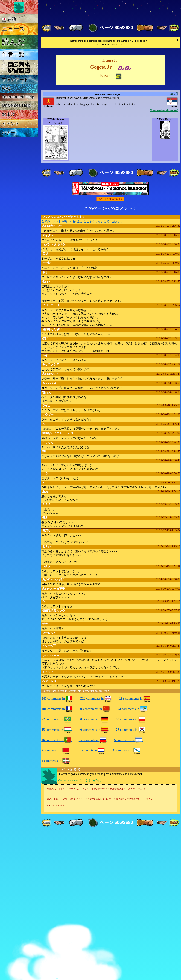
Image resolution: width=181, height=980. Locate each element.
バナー (8, 133)
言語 (9, 19)
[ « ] (76, 28)
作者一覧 (13, 54)
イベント (11, 123)
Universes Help (16, 105)
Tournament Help (18, 97)
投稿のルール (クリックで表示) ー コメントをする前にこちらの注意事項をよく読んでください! (96, 937)
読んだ (14, 42)
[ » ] (145, 28)
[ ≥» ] (162, 28)
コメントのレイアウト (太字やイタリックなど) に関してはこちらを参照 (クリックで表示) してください (100, 946)
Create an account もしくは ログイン (80, 928)
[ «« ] (47, 28)
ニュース (14, 29)
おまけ (9, 114)
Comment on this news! (164, 258)
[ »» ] (174, 28)
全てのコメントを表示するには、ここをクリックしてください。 (82, 369)
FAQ (6, 88)
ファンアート (15, 80)
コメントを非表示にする (110, 346)
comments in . (57, 846)
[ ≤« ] (59, 28)
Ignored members (56, 953)
